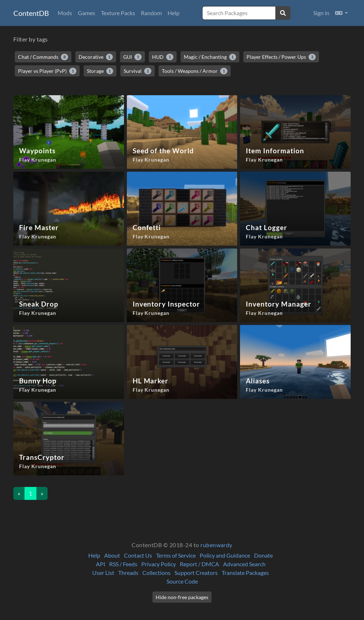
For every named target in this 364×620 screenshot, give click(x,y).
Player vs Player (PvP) (47, 71)
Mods (65, 13)
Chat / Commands (43, 57)
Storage (100, 71)
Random (151, 13)
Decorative (96, 57)
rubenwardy (216, 545)
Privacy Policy (159, 564)
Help (174, 13)
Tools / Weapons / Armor (195, 71)
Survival (137, 71)
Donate (263, 555)
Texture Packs (118, 13)
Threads (128, 573)
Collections (156, 573)
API (101, 564)
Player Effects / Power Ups (281, 57)
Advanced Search (244, 564)
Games (86, 13)
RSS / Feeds (123, 564)
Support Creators (196, 573)
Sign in (321, 13)
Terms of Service (176, 555)
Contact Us (138, 555)
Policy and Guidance (225, 555)
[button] (341, 13)
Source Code (182, 581)
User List (103, 573)
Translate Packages (245, 573)
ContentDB (31, 13)
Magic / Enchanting (210, 57)
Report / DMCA (199, 564)
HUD (163, 57)
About (112, 555)
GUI (132, 57)
